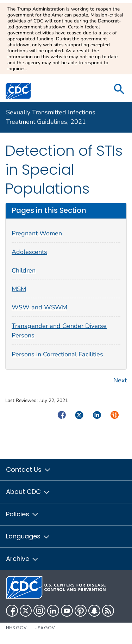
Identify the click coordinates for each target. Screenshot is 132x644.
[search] (119, 90)
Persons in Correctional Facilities (57, 354)
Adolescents (29, 252)
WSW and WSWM (39, 307)
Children (24, 270)
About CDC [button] (28, 492)
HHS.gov (16, 628)
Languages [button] (28, 536)
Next (120, 380)
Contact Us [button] (29, 469)
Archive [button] (23, 559)
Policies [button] (23, 514)
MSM (19, 289)
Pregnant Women (37, 233)
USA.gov (45, 628)
